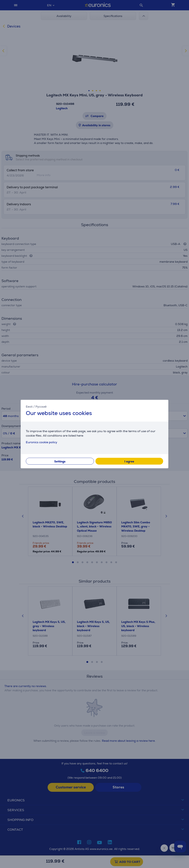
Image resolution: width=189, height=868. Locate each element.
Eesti (29, 407)
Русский (41, 407)
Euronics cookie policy (42, 442)
